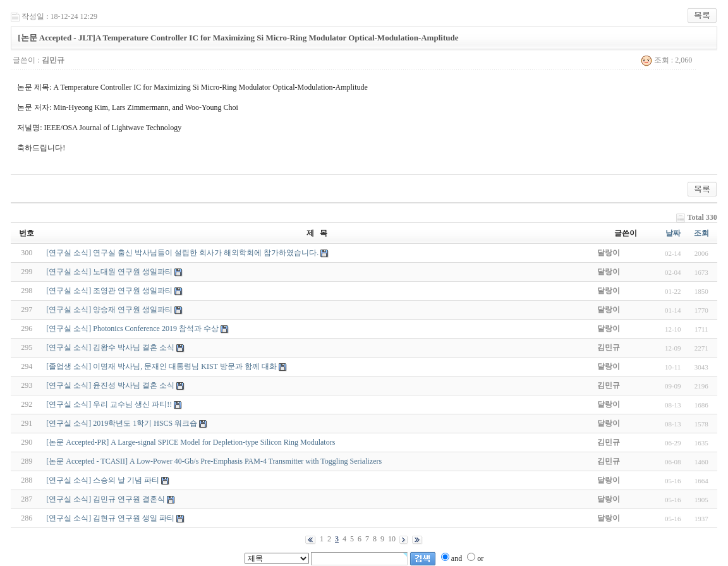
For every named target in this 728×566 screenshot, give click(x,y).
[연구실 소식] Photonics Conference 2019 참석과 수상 (132, 328)
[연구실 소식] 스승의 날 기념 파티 (103, 480)
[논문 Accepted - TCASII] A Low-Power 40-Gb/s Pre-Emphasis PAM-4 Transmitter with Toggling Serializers (214, 461)
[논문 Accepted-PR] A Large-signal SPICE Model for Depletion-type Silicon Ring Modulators (191, 442)
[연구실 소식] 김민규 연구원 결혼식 (106, 499)
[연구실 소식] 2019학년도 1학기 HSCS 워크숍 (122, 423)
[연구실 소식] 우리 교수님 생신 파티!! (109, 404)
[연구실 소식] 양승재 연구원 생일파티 (109, 310)
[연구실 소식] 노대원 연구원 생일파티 (109, 272)
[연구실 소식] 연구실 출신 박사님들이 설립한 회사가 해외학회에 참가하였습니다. (182, 253)
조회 (701, 233)
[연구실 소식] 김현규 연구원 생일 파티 (110, 518)
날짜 (673, 233)
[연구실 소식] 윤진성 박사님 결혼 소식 (110, 385)
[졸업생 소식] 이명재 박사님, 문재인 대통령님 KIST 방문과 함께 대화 (161, 366)
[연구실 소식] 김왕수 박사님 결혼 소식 (110, 347)
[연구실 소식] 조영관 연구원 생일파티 (109, 291)
